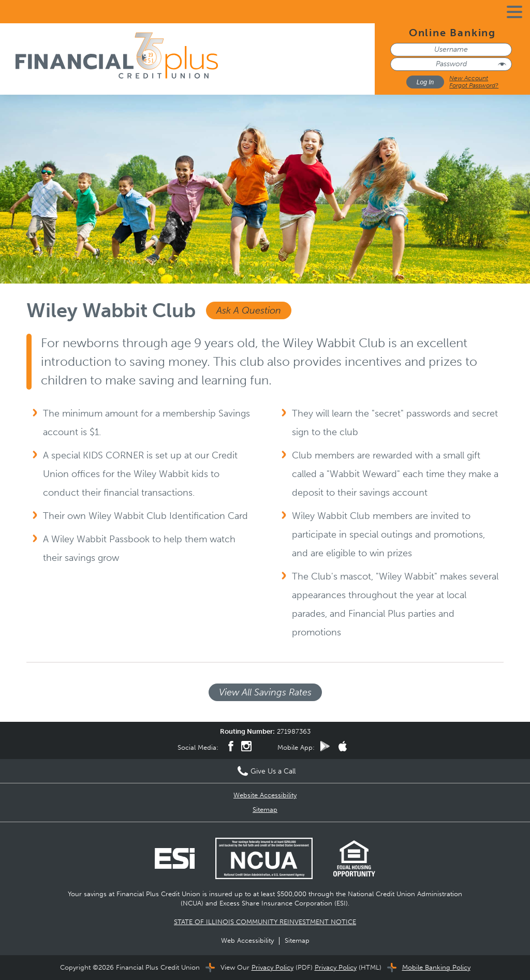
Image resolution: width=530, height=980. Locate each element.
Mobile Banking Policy (436, 967)
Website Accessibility (265, 795)
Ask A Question (249, 310)
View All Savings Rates (265, 692)
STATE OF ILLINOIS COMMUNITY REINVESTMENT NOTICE (265, 922)
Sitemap (265, 810)
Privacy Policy (273, 967)
